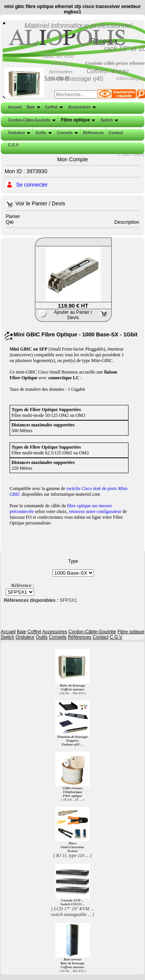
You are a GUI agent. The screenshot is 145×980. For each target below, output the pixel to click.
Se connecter (32, 185)
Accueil (15, 107)
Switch (108, 120)
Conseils (67, 133)
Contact (115, 133)
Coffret (54, 107)
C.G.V (12, 145)
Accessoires (81, 107)
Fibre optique (77, 120)
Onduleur (18, 133)
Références (92, 133)
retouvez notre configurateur (95, 511)
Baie (32, 107)
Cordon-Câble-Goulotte (31, 120)
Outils (43, 133)
